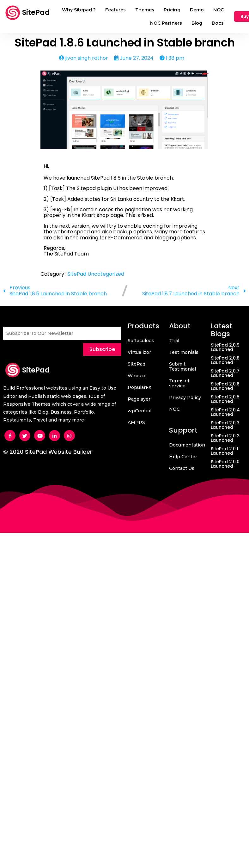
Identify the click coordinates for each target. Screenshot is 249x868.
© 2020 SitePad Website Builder (48, 452)
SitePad (78, 274)
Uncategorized (106, 274)
